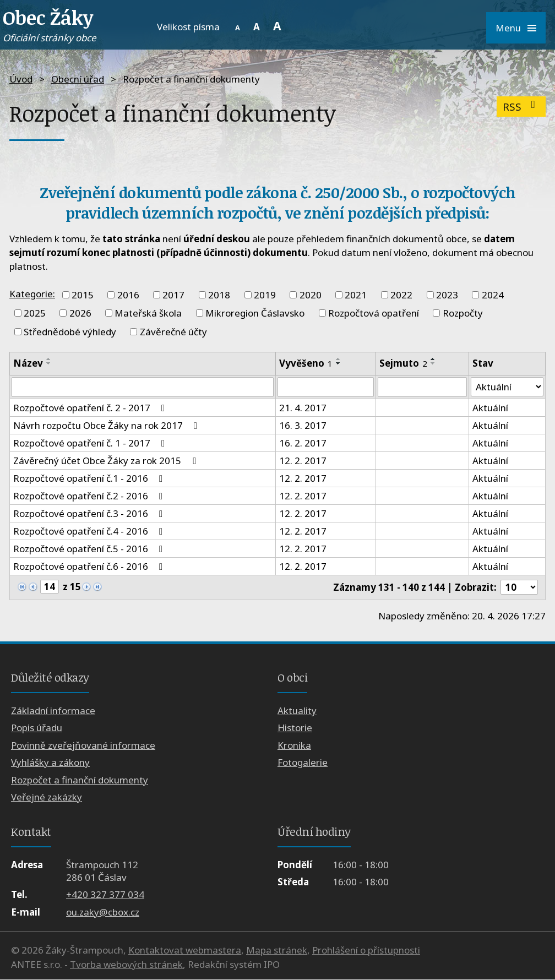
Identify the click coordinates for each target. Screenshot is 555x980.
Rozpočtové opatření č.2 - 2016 (90, 496)
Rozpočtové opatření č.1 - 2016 (90, 478)
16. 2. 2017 (303, 443)
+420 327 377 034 (105, 895)
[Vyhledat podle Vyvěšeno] (326, 387)
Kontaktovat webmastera (185, 951)
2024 (493, 295)
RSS (521, 107)
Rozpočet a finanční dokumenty (80, 780)
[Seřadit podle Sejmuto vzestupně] (433, 359)
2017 (173, 295)
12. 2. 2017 (303, 461)
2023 (447, 295)
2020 (311, 295)
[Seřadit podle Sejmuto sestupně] (433, 363)
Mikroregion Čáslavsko (255, 313)
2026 (80, 313)
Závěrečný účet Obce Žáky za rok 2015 (107, 461)
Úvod (21, 79)
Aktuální (490, 408)
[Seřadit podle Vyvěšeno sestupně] (339, 363)
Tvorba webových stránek (126, 964)
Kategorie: (32, 294)
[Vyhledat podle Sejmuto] (422, 387)
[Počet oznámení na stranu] (519, 587)
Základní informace (53, 710)
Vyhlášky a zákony (50, 763)
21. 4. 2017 (303, 408)
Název (28, 363)
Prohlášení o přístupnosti (366, 951)
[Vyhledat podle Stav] (507, 387)
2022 (401, 295)
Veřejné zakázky (47, 797)
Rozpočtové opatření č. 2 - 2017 (91, 408)
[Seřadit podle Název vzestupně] (49, 359)
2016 (128, 295)
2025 (35, 313)
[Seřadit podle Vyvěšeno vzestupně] (339, 359)
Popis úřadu (37, 728)
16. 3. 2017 (303, 425)
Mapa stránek (277, 951)
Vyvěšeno (306, 363)
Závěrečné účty (173, 332)
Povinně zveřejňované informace (83, 745)
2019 (265, 295)
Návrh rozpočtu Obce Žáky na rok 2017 (107, 425)
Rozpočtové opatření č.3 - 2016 (90, 513)
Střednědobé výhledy (70, 332)
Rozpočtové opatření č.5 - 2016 (90, 549)
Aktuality (297, 710)
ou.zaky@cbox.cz (103, 912)
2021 (356, 295)
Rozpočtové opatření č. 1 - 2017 (91, 443)
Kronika (294, 745)
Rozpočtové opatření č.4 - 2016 (90, 531)
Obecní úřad (78, 79)
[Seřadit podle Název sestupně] (49, 363)
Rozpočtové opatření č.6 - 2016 (90, 566)
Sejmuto (403, 363)
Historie (295, 728)
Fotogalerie (303, 763)
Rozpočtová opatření (374, 313)
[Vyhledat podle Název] (143, 387)
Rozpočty (463, 313)
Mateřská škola (148, 313)
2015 (83, 295)
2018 (219, 295)
